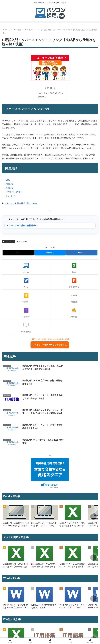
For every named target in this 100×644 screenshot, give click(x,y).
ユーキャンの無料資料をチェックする (50, 345)
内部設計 (10, 184)
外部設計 (10, 188)
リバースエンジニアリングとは (51, 93)
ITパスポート (22, 242)
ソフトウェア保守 (14, 192)
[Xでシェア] (18, 253)
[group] (16, 474)
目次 (47, 88)
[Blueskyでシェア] (50, 253)
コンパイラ (11, 196)
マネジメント (8, 242)
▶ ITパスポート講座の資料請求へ (22, 226)
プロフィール (26, 636)
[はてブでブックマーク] (82, 253)
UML (8, 180)
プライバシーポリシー (75, 636)
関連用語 (42, 97)
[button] (93, 474)
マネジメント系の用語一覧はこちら (21, 203)
